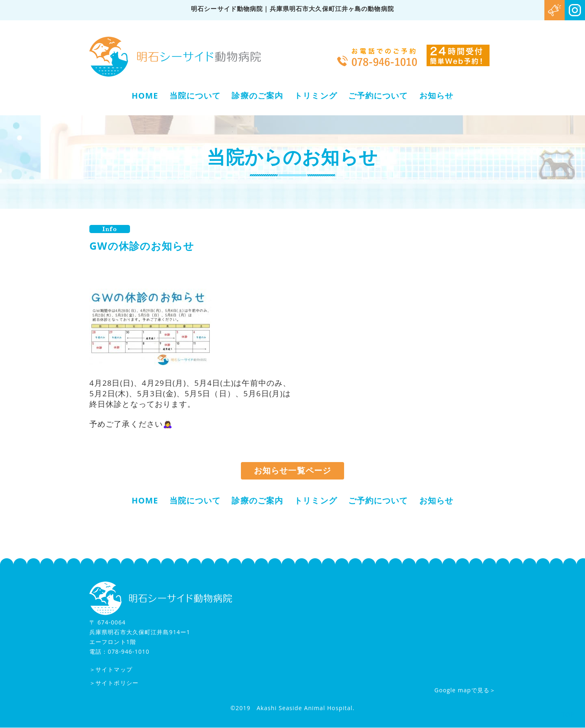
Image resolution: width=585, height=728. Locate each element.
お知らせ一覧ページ (292, 471)
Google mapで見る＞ (465, 690)
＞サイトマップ (111, 670)
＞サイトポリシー (114, 683)
